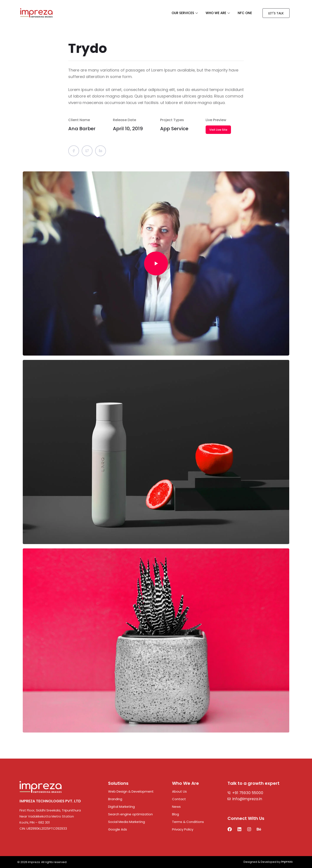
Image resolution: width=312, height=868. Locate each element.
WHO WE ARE (218, 13)
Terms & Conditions (188, 822)
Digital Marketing (121, 807)
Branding (115, 799)
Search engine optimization (130, 814)
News (176, 807)
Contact (179, 799)
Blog (175, 814)
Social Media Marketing (127, 822)
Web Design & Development (131, 791)
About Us (179, 791)
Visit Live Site (218, 130)
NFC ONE (245, 13)
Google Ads (118, 829)
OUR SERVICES (185, 13)
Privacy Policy (183, 829)
